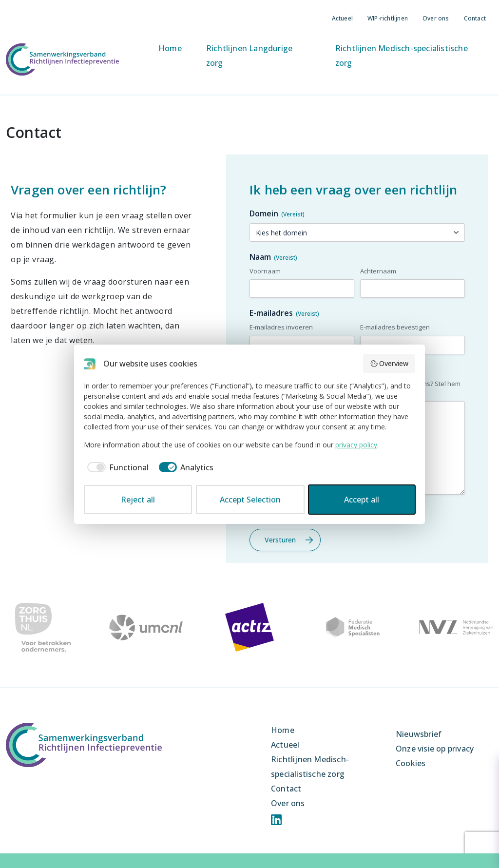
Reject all (138, 500)
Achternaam (378, 271)
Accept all (362, 500)
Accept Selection (250, 500)
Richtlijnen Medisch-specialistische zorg (402, 56)
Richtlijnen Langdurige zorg (249, 56)
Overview (389, 363)
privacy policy (356, 445)
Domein (277, 213)
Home (170, 48)
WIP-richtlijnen (388, 18)
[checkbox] (116, 467)
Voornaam (265, 271)
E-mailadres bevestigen (395, 327)
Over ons (436, 18)
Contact (475, 18)
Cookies (411, 763)
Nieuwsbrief (419, 734)
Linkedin (276, 820)
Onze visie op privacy (435, 749)
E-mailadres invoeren (281, 327)
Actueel (342, 18)
